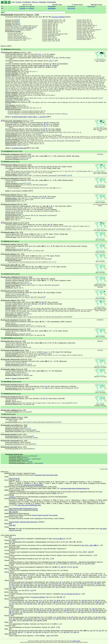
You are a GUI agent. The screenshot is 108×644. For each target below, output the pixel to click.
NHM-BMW (15, 20)
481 (42, 604)
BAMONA (49, 422)
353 (73, 587)
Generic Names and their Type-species (45, 515)
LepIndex (8, 29)
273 (97, 585)
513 (86, 564)
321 (42, 587)
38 (54, 575)
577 (86, 604)
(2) (33, 54)
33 (58, 64)
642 (43, 302)
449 (28, 604)
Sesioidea (43, 2)
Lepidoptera (27, 2)
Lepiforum (12, 497)
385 (98, 602)
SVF (25, 100)
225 (53, 585)
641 (46, 632)
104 (55, 67)
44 (101, 575)
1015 (48, 636)
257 (82, 585)
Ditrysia (35, 2)
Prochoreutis (52, 6)
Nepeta (14, 378)
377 (72, 564)
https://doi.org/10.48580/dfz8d (33, 485)
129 (63, 584)
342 (49, 225)
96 (70, 617)
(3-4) (39, 167)
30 (10, 575)
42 (78, 575)
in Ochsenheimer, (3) (44, 64)
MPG (28, 422)
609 (100, 604)
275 (48, 167)
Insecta (19, 2)
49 (98, 582)
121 (91, 631)
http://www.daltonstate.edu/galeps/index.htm (75, 488)
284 (10, 632)
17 (74, 582)
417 (14, 604)
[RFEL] (29, 30)
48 (84, 577)
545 (71, 604)
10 (45, 352)
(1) (40, 156)
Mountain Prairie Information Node (46, 475)
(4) (37, 225)
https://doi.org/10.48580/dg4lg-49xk (29, 505)
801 (65, 632)
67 (43, 304)
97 (36, 584)
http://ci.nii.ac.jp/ (14, 478)
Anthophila (22, 6)
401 (19, 632)
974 (47, 65)
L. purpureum (42, 117)
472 (43, 56)
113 (49, 584)
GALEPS (57, 422)
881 (75, 632)
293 (45, 123)
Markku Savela (76, 641)
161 (92, 584)
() (71, 6)
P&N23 (34, 27)
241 (68, 585)
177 (10, 585)
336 (90, 552)
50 (43, 197)
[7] (45, 58)
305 (28, 587)
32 (57, 58)
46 (46, 577)
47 (63, 577)
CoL (13, 29)
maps (103, 61)
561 (37, 632)
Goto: (33, 12)
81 (24, 584)
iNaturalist (20, 29)
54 (44, 399)
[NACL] (23, 30)
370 (46, 386)
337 (57, 587)
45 (24, 577)
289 (14, 587)
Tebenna (31, 8)
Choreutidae (52, 2)
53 (104, 577)
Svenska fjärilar (14, 522)
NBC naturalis (13, 512)
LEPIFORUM (17, 100)
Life (14, 2)
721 (55, 632)
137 (57, 564)
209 (39, 585)
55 (44, 129)
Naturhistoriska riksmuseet (29, 522)
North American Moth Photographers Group (23, 509)
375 (74, 567)
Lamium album (32, 117)
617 (47, 131)
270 (32, 591)
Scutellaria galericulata (19, 117)
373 (50, 61)
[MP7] (18, 27)
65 (12, 584)
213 (100, 631)
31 (31, 575)
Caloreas (32, 6)
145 (77, 584)
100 (62, 567)
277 (40, 54)
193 (25, 585)
